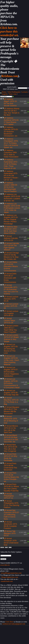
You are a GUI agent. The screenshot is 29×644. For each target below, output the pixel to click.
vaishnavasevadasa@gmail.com (14, 624)
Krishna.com (10, 76)
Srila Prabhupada (14, 92)
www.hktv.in (5, 565)
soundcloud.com (7, 581)
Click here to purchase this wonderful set (9, 31)
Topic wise (13, 94)
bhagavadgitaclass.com (10, 577)
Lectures (25, 92)
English (5, 94)
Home (4, 92)
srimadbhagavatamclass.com (11, 573)
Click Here (9, 622)
